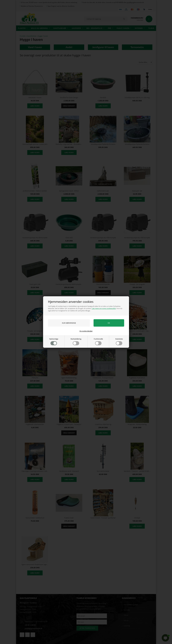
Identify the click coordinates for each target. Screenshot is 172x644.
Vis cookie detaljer (86, 331)
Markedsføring (76, 342)
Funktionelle (98, 342)
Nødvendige (54, 342)
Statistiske (119, 342)
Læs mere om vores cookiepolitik (104, 308)
